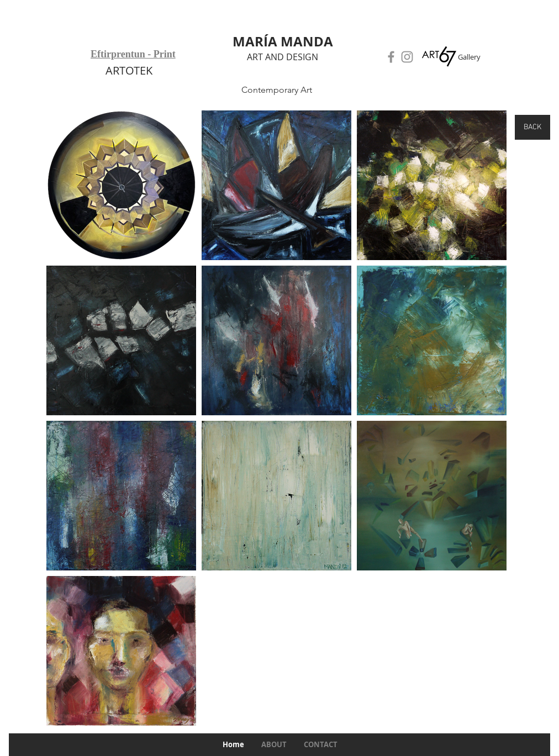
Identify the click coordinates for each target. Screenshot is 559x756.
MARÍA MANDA (283, 41)
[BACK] (532, 127)
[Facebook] (391, 57)
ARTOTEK (129, 70)
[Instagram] (407, 57)
